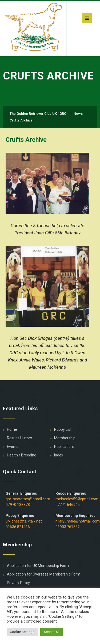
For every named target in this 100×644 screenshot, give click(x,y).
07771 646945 (68, 505)
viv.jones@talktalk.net (24, 521)
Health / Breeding (22, 455)
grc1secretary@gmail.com (28, 499)
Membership (65, 438)
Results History (19, 438)
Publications (64, 447)
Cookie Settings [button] (22, 632)
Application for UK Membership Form (38, 566)
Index (59, 455)
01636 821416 (18, 527)
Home (12, 429)
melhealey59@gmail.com (77, 499)
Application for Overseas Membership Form (44, 574)
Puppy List (63, 429)
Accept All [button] (51, 632)
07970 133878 (18, 505)
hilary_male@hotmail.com (78, 521)
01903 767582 (68, 527)
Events (13, 447)
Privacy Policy (18, 583)
